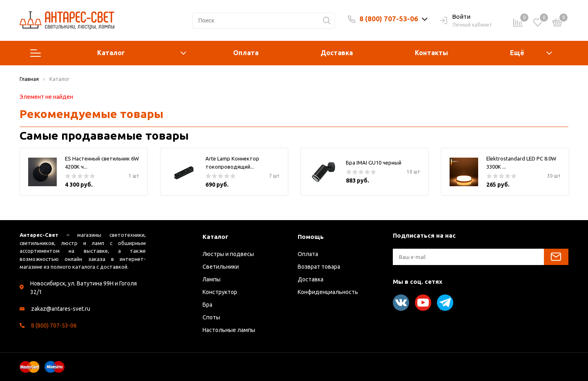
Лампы (212, 279)
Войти (455, 17)
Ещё (517, 53)
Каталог (108, 53)
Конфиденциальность (328, 292)
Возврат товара (319, 267)
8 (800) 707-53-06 (389, 19)
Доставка (337, 53)
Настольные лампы (229, 330)
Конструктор (220, 292)
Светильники (221, 267)
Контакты (431, 53)
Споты (211, 317)
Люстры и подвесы (228, 254)
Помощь (311, 237)
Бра (207, 305)
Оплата (246, 53)
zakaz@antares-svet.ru (61, 309)
